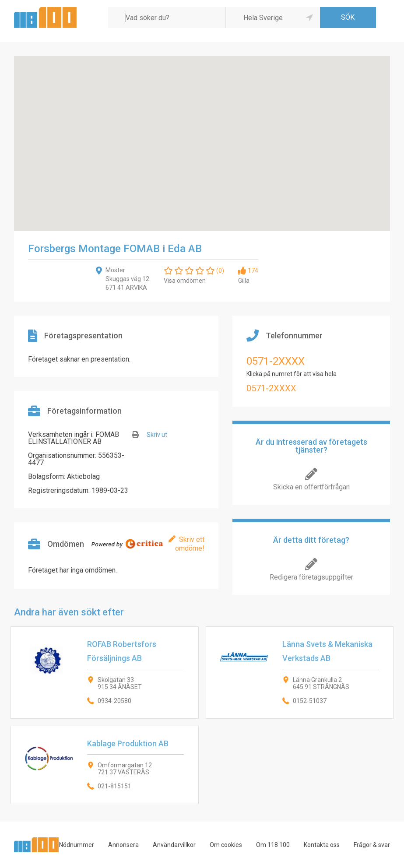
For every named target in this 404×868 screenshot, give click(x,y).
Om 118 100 (273, 845)
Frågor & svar (372, 845)
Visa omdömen (185, 281)
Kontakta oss (322, 845)
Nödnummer (77, 845)
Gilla (244, 281)
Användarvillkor (174, 845)
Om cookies (226, 845)
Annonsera (123, 845)
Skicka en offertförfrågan (311, 487)
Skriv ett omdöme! (190, 544)
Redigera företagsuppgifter (311, 577)
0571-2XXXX (276, 361)
